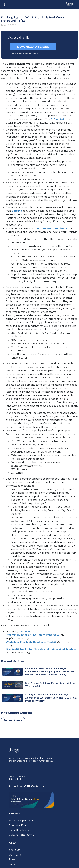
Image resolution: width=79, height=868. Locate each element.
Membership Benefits (21, 821)
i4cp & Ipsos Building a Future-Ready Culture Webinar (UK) (50, 685)
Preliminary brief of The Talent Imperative (33, 635)
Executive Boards (19, 825)
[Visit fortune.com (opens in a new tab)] (17, 211)
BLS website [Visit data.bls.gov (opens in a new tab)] (58, 119)
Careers (13, 864)
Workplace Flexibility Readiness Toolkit (31, 642)
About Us (14, 850)
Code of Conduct (18, 776)
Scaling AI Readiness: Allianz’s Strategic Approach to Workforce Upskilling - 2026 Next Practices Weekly (51, 698)
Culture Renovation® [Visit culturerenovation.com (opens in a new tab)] (22, 835)
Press (12, 859)
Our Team (15, 855)
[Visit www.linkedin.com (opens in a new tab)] (11, 768)
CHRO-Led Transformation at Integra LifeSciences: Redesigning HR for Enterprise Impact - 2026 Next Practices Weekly (50, 672)
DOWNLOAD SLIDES (33, 47)
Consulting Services (20, 830)
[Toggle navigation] (4, 4)
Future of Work (13, 720)
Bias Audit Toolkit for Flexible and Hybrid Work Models (41, 649)
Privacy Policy (16, 779)
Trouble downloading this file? (25, 54)
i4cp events (26, 631)
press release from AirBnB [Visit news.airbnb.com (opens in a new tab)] (51, 228)
